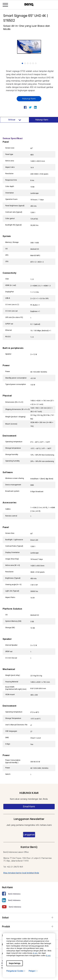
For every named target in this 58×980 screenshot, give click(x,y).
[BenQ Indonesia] (29, 894)
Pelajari (33, 971)
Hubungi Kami (29, 99)
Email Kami (29, 806)
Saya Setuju (15, 963)
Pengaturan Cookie (16, 971)
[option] (29, 47)
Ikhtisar (14, 120)
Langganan (29, 835)
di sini (35, 953)
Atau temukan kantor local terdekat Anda (21, 873)
